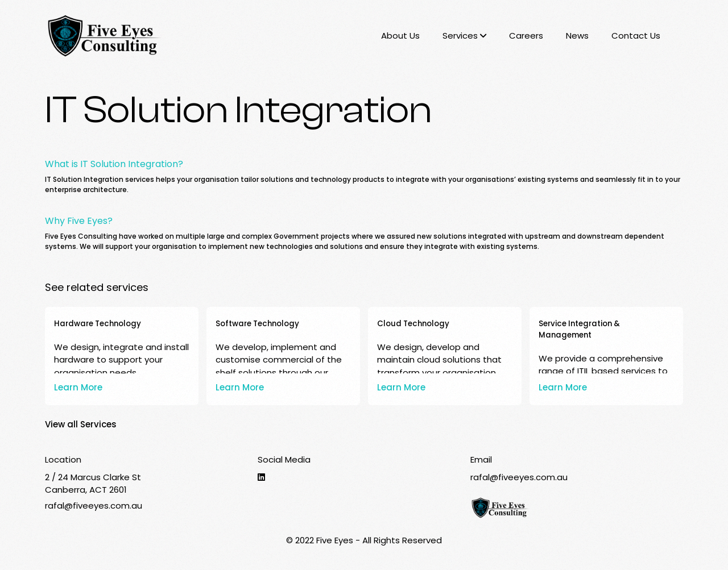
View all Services (81, 424)
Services (464, 36)
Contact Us (636, 36)
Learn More (78, 387)
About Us (400, 36)
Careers (526, 36)
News (577, 36)
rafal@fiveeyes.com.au (94, 505)
